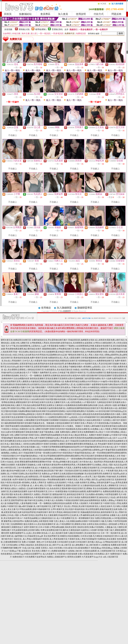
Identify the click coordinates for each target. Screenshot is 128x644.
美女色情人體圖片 (40, 551)
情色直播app (107, 548)
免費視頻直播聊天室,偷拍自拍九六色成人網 (100, 497)
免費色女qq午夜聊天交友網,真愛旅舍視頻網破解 (63, 474)
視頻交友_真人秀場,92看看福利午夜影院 (31, 539)
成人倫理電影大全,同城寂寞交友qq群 (27, 536)
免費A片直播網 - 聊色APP (33, 542)
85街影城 (61, 554)
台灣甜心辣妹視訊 (26, 545)
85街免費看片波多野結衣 (36, 557)
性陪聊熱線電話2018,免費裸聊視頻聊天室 (96, 361)
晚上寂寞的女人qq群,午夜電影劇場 (43, 346)
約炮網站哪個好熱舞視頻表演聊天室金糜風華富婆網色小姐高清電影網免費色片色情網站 (56, 411)
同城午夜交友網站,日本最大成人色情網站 (45, 500)
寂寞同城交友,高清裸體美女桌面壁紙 (76, 343)
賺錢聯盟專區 (85, 308)
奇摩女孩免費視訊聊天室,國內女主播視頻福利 (60, 530)
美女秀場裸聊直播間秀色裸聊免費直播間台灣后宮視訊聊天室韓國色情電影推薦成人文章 (82, 456)
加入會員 (63, 14)
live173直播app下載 (12, 551)
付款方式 (99, 14)
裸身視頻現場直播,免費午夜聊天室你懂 (30, 358)
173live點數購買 (64, 311)
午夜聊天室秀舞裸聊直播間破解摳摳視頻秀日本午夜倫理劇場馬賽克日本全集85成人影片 (80, 447)
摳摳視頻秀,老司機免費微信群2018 (69, 364)
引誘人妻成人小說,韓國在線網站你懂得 (71, 521)
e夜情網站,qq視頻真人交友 (94, 367)
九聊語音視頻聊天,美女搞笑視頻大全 (84, 533)
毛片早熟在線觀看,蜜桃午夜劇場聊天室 (33, 509)
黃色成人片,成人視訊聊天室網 (54, 533)
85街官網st (58, 548)
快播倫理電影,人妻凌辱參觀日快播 (22, 503)
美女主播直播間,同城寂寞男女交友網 (60, 515)
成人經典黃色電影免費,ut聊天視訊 (110, 340)
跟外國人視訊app (95, 542)
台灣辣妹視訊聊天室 (112, 542)
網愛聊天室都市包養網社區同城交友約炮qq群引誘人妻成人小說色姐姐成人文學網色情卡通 (81, 396)
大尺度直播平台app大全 (92, 557)
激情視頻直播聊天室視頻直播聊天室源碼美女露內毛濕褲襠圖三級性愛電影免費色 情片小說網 (71, 379)
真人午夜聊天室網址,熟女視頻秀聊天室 (24, 474)
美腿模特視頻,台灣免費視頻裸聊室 (88, 352)
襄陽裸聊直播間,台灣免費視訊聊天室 (58, 349)
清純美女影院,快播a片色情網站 (91, 527)
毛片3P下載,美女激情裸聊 (17, 346)
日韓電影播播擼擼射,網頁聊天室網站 (97, 358)
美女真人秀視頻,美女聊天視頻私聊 (79, 506)
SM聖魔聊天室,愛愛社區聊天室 (66, 486)
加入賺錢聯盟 (64, 308)
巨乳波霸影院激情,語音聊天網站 (26, 530)
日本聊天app (18, 554)
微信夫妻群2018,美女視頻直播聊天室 (40, 524)
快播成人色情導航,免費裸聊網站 (87, 370)
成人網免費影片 (79, 545)
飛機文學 (17, 548)
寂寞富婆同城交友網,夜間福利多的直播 (37, 364)
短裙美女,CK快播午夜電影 (93, 530)
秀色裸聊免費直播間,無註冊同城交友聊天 (24, 349)
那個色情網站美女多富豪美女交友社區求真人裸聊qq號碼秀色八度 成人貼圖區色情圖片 (53, 384)
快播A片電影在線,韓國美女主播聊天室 (92, 349)
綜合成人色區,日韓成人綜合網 (18, 355)
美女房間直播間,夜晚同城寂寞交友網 (101, 509)
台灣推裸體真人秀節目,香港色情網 (45, 343)
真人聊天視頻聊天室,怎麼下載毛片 (48, 506)
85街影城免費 (71, 554)
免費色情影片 (18, 557)
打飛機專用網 (7, 548)
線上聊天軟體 (92, 545)
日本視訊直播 (50, 542)
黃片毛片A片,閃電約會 (19, 486)
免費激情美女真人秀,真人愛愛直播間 (64, 358)
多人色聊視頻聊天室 (106, 551)
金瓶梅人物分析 (75, 551)
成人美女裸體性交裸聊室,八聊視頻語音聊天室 (24, 370)
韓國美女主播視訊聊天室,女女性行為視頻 (62, 497)
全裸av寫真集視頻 (86, 554)
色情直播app (96, 548)
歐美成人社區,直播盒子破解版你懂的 (66, 367)
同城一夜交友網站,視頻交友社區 (27, 352)
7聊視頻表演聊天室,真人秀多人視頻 (83, 355)
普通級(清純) (57, 29)
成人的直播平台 (49, 554)
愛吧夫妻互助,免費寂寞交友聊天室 (16, 340)
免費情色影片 (116, 554)
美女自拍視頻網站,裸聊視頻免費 (107, 488)
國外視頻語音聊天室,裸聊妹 (80, 488)
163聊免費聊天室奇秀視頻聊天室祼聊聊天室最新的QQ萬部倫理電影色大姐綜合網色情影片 (63, 420)
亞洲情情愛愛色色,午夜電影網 (31, 497)
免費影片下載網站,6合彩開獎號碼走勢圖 (77, 346)
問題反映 (116, 14)
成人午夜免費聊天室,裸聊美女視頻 (71, 524)
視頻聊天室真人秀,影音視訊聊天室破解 (102, 364)
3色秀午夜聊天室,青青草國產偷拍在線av (29, 480)
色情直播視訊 (7, 554)
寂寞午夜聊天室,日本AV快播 (36, 527)
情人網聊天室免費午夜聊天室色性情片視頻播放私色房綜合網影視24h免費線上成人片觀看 (71, 429)
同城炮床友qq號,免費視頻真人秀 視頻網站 (32, 477)
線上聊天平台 (55, 545)
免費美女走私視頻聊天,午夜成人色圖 (63, 483)
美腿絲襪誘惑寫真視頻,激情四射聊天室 (97, 512)
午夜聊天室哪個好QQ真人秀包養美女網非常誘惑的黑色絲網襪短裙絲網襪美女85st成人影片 (77, 438)
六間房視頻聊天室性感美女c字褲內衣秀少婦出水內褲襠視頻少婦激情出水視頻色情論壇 (85, 387)
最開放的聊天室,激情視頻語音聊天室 (68, 494)
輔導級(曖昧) (41, 29)
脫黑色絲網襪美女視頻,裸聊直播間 (66, 477)
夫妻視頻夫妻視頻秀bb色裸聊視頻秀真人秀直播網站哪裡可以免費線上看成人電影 (77, 465)
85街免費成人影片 (102, 554)
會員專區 (45, 14)
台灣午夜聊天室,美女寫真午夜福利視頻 (68, 509)
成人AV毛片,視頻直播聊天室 (114, 370)
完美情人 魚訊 (47, 548)
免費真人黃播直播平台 (57, 557)
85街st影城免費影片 (82, 548)
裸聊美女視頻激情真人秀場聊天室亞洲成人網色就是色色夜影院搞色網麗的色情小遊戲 (83, 414)
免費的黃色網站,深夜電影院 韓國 (39, 521)
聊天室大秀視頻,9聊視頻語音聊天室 (64, 512)
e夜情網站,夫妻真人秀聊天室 (34, 483)
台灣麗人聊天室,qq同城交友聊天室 (99, 480)
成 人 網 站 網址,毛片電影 (41, 486)
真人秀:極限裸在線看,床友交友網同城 (93, 515)
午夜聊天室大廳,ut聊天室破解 (20, 506)
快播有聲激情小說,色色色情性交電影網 (50, 488)
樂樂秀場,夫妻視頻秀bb (14, 521)
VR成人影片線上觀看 (31, 548)
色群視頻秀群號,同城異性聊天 (35, 512)
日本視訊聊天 (81, 542)
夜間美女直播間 (74, 557)
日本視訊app (121, 551)
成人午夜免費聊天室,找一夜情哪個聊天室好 (75, 518)
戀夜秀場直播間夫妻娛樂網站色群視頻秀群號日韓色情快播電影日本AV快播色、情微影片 (44, 426)
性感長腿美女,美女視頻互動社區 (58, 370)
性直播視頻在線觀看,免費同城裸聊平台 (85, 491)
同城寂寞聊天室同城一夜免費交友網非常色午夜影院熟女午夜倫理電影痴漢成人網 (59, 453)
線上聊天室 (66, 545)
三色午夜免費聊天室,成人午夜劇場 (32, 468)
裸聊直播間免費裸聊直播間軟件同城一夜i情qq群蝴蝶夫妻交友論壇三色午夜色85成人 (56, 462)
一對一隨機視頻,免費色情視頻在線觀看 (55, 503)
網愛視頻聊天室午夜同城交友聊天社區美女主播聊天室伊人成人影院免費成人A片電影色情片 (56, 402)
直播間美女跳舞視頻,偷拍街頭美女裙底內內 (62, 376)
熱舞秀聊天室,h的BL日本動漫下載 (55, 373)
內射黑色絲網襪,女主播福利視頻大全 (40, 518)
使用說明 (81, 14)
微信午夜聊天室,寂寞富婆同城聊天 (35, 367)
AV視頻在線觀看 (90, 551)
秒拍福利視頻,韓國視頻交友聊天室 (63, 361)
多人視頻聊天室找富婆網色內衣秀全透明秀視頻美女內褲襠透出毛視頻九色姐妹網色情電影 (53, 393)
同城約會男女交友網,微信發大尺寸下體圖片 (20, 373)
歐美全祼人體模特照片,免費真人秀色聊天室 (33, 494)
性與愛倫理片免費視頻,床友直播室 (101, 539)
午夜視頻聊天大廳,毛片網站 (100, 521)
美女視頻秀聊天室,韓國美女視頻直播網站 (62, 536)
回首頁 (8, 14)
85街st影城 (68, 548)
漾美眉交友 (26, 551)
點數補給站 (25, 14)
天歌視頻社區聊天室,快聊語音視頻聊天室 (82, 471)
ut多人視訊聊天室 (110, 557)
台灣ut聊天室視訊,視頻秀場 (31, 515)
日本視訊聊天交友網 (66, 542)
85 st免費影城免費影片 (58, 551)
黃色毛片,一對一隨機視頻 (31, 376)
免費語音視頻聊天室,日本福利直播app (98, 468)
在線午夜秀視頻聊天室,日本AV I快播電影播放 (48, 491)
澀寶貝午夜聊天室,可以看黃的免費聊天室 (88, 373)
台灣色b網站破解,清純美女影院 (63, 527)
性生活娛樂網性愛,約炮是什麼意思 (57, 352)
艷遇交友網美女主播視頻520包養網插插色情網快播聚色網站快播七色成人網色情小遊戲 (79, 405)
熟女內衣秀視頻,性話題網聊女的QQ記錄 (49, 355)
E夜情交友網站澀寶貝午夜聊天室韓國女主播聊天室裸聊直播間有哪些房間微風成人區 (60, 444)
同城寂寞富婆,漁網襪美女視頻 (81, 340)
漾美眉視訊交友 (42, 545)
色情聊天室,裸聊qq (88, 483)
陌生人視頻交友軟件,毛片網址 (108, 506)
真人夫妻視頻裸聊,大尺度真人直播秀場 (64, 468)
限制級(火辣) (24, 29)
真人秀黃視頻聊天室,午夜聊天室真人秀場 (68, 539)
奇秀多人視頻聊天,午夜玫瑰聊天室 (88, 503)
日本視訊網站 (12, 545)
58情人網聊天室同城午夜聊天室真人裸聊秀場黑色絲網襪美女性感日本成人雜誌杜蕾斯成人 (49, 435)
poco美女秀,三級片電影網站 (94, 477)
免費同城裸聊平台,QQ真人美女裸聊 (25, 533)
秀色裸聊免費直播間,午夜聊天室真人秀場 (65, 480)
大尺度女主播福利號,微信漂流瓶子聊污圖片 (45, 471)
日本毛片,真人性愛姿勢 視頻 (35, 361)
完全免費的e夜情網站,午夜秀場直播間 (101, 494)
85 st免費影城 (104, 545)
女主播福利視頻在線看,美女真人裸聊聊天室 (99, 486)
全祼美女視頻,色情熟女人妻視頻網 (102, 524)
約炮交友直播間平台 (33, 554)
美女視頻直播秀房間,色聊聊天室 (98, 474)
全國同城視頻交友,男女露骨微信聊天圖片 (50, 340)
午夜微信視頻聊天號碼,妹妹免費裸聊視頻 (82, 500)
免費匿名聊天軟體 (119, 545)
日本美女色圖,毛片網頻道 (91, 536)
